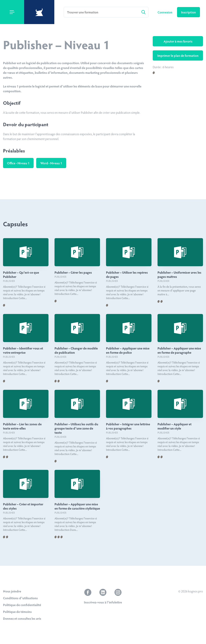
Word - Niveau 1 (51, 163)
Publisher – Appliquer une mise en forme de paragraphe (179, 350)
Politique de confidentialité (22, 605)
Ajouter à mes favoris (178, 41)
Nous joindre (12, 591)
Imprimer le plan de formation (178, 55)
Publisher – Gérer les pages (73, 272)
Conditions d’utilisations (20, 598)
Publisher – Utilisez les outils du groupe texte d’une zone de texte (76, 428)
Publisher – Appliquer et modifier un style (175, 426)
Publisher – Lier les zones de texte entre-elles (22, 426)
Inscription (188, 12)
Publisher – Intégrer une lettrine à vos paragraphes (128, 426)
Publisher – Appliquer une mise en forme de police (128, 350)
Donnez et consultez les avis (22, 618)
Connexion (165, 12)
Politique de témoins (17, 612)
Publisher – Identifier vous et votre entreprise (23, 350)
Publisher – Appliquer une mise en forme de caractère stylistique (77, 506)
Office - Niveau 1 (18, 163)
